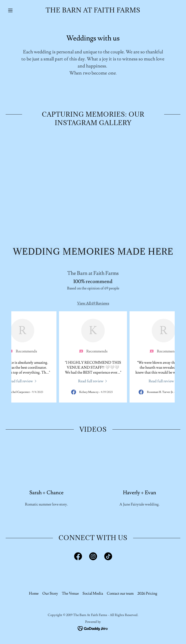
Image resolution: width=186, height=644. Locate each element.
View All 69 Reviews (93, 303)
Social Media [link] (93, 593)
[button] (19, 10)
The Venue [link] (70, 593)
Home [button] (34, 593)
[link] (93, 11)
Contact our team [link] (120, 593)
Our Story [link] (50, 593)
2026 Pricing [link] (147, 593)
